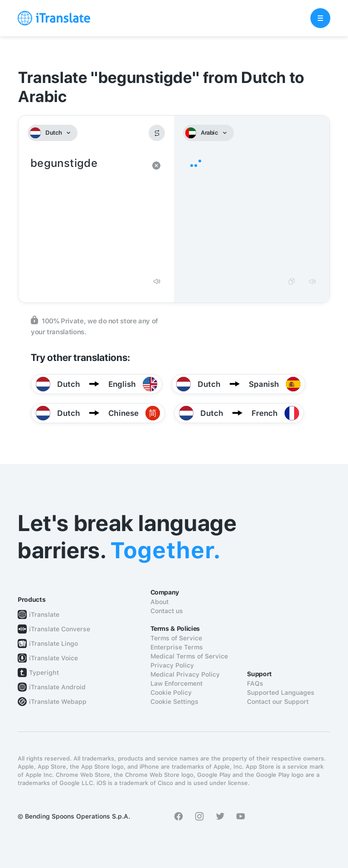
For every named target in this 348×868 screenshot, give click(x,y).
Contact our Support (278, 702)
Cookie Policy (171, 692)
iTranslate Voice (53, 658)
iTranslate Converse (60, 629)
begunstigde (87, 213)
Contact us (167, 611)
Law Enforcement (176, 683)
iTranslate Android (57, 687)
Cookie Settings (174, 702)
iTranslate (44, 614)
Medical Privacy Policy (185, 674)
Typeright (44, 673)
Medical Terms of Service (189, 656)
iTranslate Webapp (58, 702)
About (159, 602)
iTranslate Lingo (53, 644)
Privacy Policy (172, 665)
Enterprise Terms (177, 647)
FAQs (255, 683)
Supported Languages (281, 692)
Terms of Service (176, 638)
